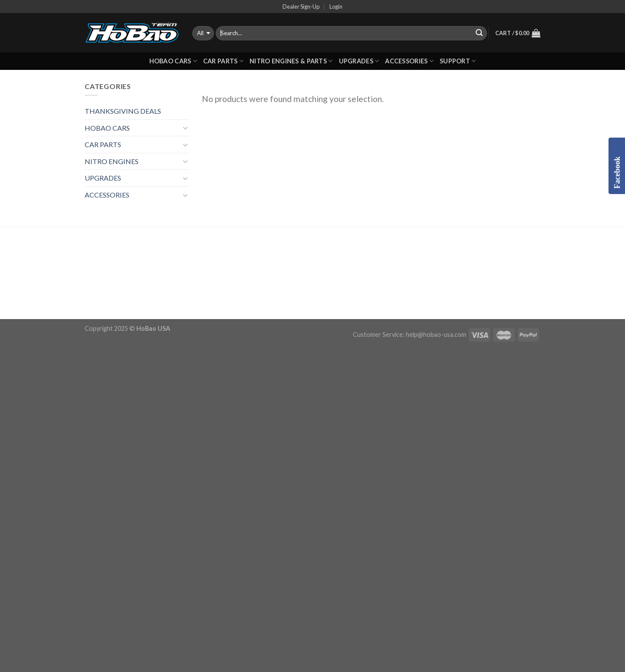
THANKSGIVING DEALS (123, 111)
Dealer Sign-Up (301, 7)
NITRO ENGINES (112, 161)
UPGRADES (359, 61)
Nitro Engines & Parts (291, 61)
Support (458, 61)
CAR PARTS (223, 61)
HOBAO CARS (173, 61)
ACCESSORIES (409, 61)
